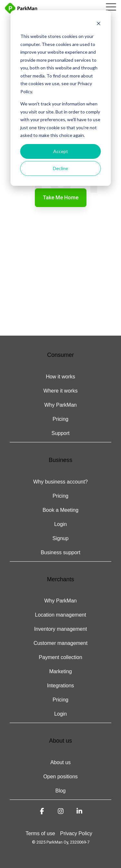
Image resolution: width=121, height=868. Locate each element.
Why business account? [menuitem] (60, 482)
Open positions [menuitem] (60, 777)
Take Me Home (61, 198)
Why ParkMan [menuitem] (60, 405)
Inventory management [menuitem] (61, 629)
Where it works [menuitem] (61, 391)
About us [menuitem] (60, 762)
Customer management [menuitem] (60, 643)
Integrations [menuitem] (61, 686)
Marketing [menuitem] (60, 671)
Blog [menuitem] (60, 791)
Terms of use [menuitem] (40, 833)
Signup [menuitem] (61, 538)
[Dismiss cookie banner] (98, 24)
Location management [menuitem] (60, 615)
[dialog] (60, 98)
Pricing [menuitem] (60, 419)
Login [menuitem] (60, 524)
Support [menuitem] (60, 433)
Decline (60, 168)
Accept (61, 151)
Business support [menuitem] (60, 552)
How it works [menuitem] (60, 377)
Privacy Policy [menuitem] (76, 833)
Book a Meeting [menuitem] (60, 510)
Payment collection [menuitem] (60, 657)
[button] (111, 6)
